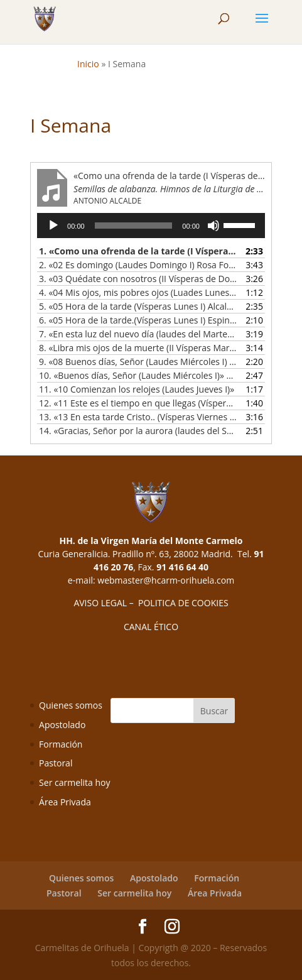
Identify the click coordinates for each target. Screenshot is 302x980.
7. (138, 334)
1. (138, 251)
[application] (151, 226)
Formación (61, 744)
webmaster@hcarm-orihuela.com (166, 580)
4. (138, 292)
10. (138, 375)
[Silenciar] (213, 226)
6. (138, 320)
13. (138, 417)
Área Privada (65, 802)
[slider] (134, 226)
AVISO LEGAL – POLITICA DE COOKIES (151, 603)
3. (138, 279)
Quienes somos (71, 705)
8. (138, 348)
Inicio (88, 64)
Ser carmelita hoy (74, 782)
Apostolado (62, 725)
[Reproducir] (53, 226)
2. (138, 265)
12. (138, 403)
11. (137, 389)
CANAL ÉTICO (151, 627)
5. (138, 306)
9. (138, 362)
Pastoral (56, 763)
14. (138, 431)
